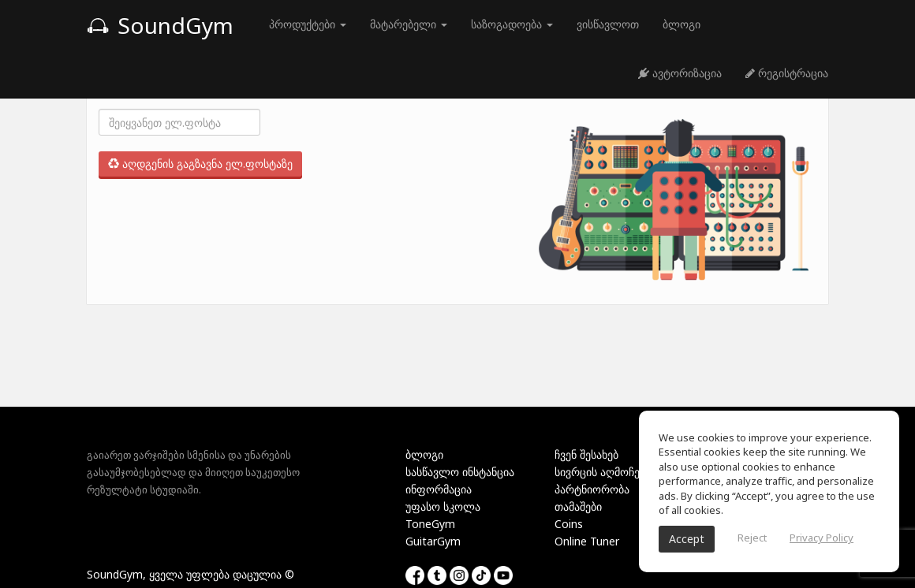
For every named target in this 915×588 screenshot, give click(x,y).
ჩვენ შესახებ (586, 454)
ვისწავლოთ (608, 24)
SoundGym (160, 25)
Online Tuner (587, 541)
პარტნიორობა (592, 489)
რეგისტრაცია (787, 73)
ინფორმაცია (439, 489)
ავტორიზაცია (680, 73)
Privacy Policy (822, 538)
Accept (687, 539)
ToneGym (430, 524)
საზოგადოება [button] (512, 24)
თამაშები (578, 506)
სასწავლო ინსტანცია (460, 472)
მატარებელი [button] (409, 24)
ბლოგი (682, 24)
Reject (752, 538)
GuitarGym (433, 541)
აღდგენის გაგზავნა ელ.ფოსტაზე (200, 164)
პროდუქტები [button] (308, 24)
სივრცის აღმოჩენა (603, 472)
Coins (569, 524)
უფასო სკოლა (443, 506)
